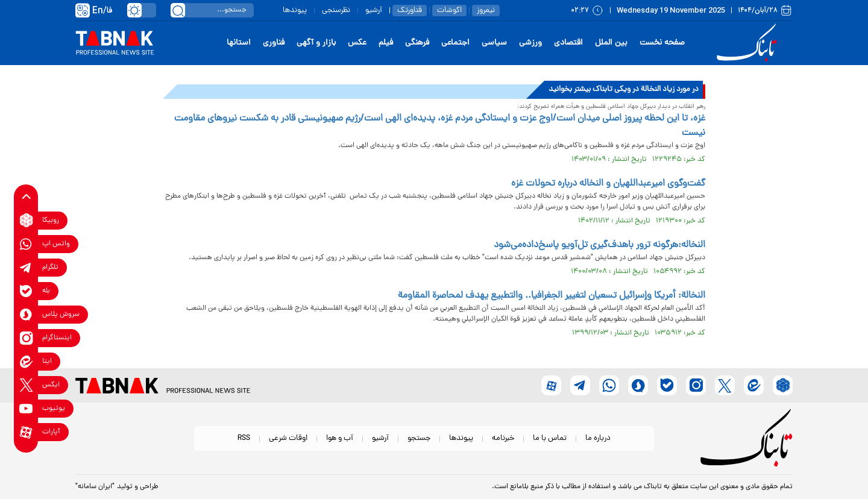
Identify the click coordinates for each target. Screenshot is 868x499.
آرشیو (374, 11)
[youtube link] (26, 408)
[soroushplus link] (26, 314)
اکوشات (449, 11)
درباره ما (598, 438)
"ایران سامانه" (95, 487)
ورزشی (530, 43)
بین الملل (611, 43)
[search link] (178, 10)
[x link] (26, 385)
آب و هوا (340, 438)
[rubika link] (26, 220)
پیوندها (295, 11)
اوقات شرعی (288, 438)
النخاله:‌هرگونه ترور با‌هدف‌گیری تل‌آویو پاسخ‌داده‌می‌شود (599, 245)
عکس (357, 43)
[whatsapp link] (26, 244)
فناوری (274, 43)
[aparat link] (26, 432)
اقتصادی (568, 43)
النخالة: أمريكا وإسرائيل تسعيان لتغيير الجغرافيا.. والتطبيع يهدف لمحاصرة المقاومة (552, 296)
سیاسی (494, 43)
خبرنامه (503, 438)
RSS (244, 438)
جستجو (419, 438)
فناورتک (410, 11)
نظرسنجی (336, 11)
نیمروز (486, 11)
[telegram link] (26, 267)
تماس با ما (550, 438)
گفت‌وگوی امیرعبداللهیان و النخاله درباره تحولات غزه (608, 184)
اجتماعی (455, 43)
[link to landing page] (749, 43)
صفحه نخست (662, 43)
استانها (239, 43)
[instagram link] (26, 338)
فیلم (386, 43)
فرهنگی (417, 43)
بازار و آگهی (316, 43)
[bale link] (26, 291)
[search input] (212, 10)
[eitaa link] (26, 361)
